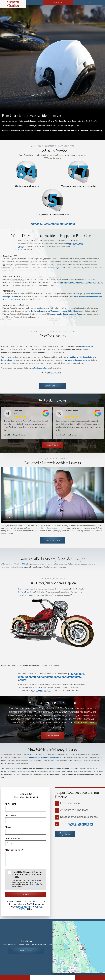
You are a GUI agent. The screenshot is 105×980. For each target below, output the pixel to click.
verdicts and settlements (41, 696)
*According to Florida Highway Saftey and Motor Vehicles (53, 223)
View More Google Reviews (14, 441)
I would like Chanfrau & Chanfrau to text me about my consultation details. (28, 885)
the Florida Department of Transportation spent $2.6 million (54, 311)
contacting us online (39, 374)
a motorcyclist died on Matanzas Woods (67, 314)
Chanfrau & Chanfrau (17, 349)
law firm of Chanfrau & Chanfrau (18, 570)
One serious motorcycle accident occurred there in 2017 (82, 282)
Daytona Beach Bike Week (28, 598)
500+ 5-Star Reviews (81, 830)
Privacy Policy (34, 890)
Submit (26, 901)
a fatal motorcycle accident (57, 268)
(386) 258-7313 (41, 379)
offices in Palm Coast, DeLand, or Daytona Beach (20, 363)
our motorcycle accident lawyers (33, 366)
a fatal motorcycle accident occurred (88, 297)
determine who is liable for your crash (43, 764)
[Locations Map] (79, 953)
